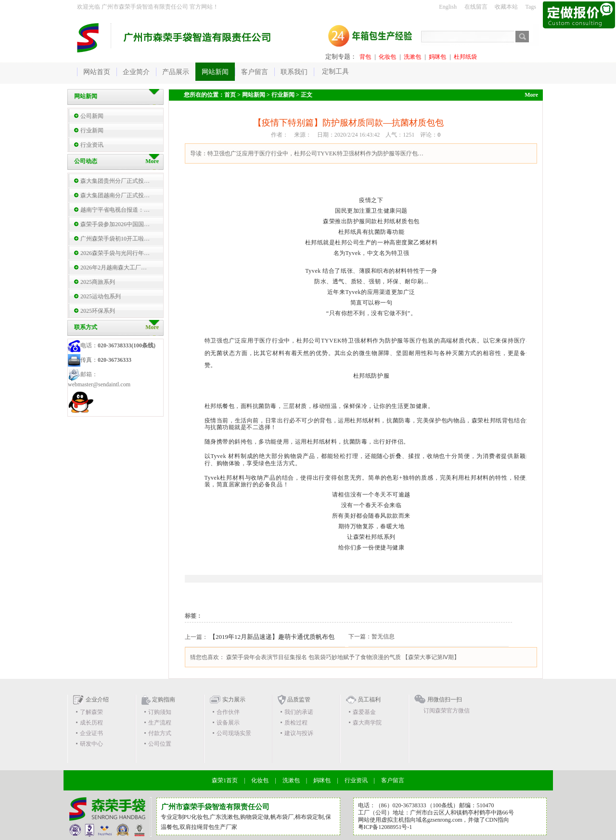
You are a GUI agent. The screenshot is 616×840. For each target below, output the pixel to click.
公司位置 (160, 744)
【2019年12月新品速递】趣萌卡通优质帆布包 (272, 637)
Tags (531, 7)
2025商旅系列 (98, 282)
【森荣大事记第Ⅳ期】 (431, 657)
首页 (230, 95)
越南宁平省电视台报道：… (115, 210)
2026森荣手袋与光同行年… (115, 253)
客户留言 (393, 780)
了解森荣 (91, 712)
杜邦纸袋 (465, 57)
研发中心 (91, 744)
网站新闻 (254, 95)
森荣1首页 (225, 780)
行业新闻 (92, 130)
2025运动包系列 (101, 296)
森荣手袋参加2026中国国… (115, 224)
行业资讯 (92, 145)
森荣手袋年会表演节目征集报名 (267, 657)
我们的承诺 (299, 712)
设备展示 (228, 723)
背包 (365, 57)
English (448, 7)
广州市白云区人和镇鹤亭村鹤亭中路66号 (462, 813)
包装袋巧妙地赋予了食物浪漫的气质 (355, 657)
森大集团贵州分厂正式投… (115, 181)
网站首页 (97, 72)
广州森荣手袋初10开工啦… (115, 239)
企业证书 (91, 733)
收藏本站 (506, 7)
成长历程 (91, 723)
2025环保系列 (98, 311)
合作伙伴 (228, 712)
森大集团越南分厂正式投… (115, 195)
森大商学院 (367, 723)
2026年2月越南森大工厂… (114, 267)
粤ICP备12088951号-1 (385, 827)
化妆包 (387, 57)
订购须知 (160, 712)
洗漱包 (412, 57)
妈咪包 (437, 57)
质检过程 (296, 723)
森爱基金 (364, 712)
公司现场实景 (234, 733)
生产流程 (160, 723)
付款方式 (160, 733)
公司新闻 (92, 116)
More (152, 327)
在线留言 (476, 7)
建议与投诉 (299, 733)
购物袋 (249, 817)
